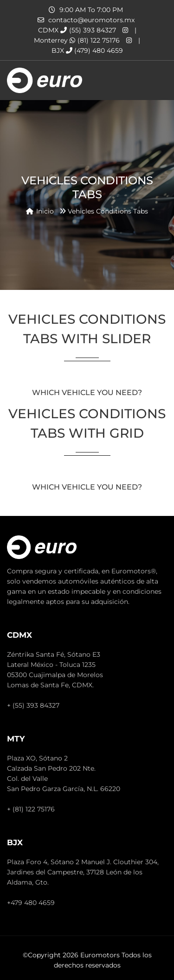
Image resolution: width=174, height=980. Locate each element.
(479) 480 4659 (94, 50)
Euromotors (100, 955)
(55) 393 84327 (88, 30)
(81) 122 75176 (95, 40)
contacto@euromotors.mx (91, 20)
